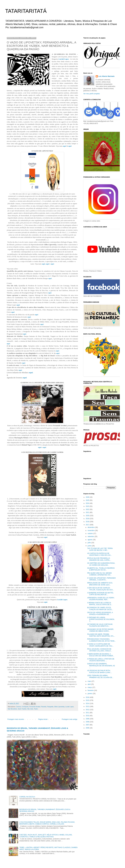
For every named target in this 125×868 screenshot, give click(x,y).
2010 (88, 716)
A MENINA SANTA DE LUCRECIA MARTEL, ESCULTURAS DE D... (100, 604)
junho (90, 546)
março (90, 687)
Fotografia (50, 707)
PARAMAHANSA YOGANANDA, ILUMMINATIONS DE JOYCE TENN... (101, 640)
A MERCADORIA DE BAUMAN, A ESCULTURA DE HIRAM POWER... (101, 655)
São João (30, 709)
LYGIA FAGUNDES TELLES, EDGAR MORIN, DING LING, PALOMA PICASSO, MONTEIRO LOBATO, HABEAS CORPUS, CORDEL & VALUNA (47, 823)
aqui (65, 146)
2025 (88, 500)
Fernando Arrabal (35, 707)
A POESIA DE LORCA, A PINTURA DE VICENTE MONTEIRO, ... (101, 660)
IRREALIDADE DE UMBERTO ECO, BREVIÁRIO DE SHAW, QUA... (100, 584)
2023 (88, 506)
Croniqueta (25, 707)
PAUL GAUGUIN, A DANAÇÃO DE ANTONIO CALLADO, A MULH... (100, 650)
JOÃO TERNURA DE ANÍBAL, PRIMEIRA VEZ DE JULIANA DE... (100, 676)
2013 (88, 706)
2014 (88, 703)
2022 (88, 509)
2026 (88, 497)
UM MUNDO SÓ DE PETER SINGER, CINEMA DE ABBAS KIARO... (101, 630)
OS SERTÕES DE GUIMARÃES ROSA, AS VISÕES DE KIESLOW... (101, 564)
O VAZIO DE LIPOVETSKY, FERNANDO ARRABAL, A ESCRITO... (101, 579)
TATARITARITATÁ (26, 11)
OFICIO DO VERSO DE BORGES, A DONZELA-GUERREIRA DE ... (100, 613)
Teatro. (36, 709)
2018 (88, 522)
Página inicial (43, 719)
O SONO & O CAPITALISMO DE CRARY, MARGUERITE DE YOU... (100, 645)
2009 (88, 719)
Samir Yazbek (22, 709)
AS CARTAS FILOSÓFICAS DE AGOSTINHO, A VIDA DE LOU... (100, 554)
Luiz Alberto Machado (106, 76)
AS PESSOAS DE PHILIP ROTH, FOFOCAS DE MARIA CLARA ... (100, 671)
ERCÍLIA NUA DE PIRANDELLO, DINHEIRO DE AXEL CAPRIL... (99, 559)
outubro (90, 534)
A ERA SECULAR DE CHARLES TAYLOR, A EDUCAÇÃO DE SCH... (101, 589)
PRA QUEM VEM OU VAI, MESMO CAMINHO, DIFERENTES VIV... (99, 574)
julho (90, 543)
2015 (88, 700)
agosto (90, 540)
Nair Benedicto (12, 709)
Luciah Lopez (64, 59)
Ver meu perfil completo (92, 94)
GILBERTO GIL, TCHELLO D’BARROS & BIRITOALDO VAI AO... (101, 569)
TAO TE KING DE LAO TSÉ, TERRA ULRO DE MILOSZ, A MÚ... (100, 549)
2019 (88, 519)
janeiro (90, 694)
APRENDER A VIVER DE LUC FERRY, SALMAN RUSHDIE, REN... (101, 599)
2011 (88, 713)
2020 (88, 516)
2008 (88, 722)
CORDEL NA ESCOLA (27, 797)
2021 (88, 512)
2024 (88, 503)
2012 (88, 710)
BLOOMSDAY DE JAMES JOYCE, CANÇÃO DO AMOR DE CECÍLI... (100, 609)
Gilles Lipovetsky (59, 707)
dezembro (91, 527)
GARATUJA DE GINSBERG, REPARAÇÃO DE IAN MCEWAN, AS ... (101, 666)
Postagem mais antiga (69, 719)
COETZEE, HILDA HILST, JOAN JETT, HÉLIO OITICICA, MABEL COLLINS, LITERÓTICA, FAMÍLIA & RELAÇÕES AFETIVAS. (46, 836)
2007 (88, 725)
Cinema (18, 707)
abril (89, 684)
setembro (91, 537)
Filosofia (44, 707)
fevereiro (91, 690)
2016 (88, 697)
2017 (88, 525)
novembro (91, 530)
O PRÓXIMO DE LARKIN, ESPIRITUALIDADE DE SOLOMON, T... (101, 619)
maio (90, 681)
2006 (88, 728)
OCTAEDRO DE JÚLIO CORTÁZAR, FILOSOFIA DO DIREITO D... (100, 625)
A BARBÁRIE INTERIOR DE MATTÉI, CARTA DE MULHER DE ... (100, 594)
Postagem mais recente (16, 719)
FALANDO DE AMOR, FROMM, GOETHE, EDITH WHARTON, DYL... (101, 635)
